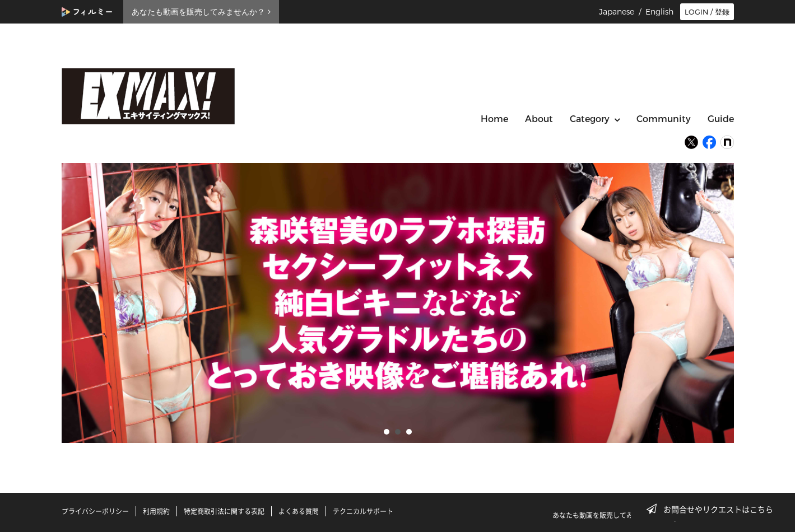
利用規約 (156, 511)
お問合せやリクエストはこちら (713, 509)
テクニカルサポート (363, 511)
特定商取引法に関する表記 (224, 511)
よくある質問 (299, 511)
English (659, 12)
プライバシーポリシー (95, 511)
